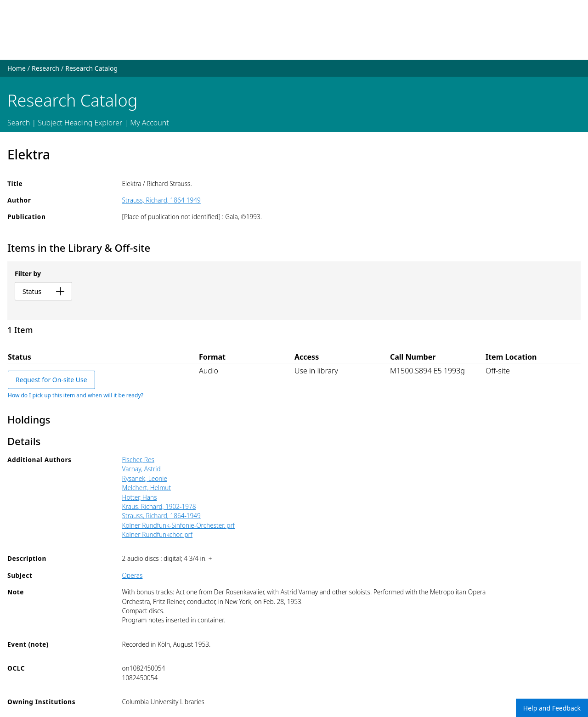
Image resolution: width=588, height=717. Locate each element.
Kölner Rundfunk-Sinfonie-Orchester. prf (178, 525)
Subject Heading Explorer (80, 123)
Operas (133, 575)
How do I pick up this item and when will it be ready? (76, 395)
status (43, 291)
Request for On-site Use (51, 380)
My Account (150, 123)
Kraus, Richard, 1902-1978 (159, 506)
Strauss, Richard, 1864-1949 (161, 200)
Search (19, 123)
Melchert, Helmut (147, 488)
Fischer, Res (138, 460)
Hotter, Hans (140, 497)
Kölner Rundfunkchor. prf (158, 534)
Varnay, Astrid (141, 469)
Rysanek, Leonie (145, 478)
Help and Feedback (552, 708)
